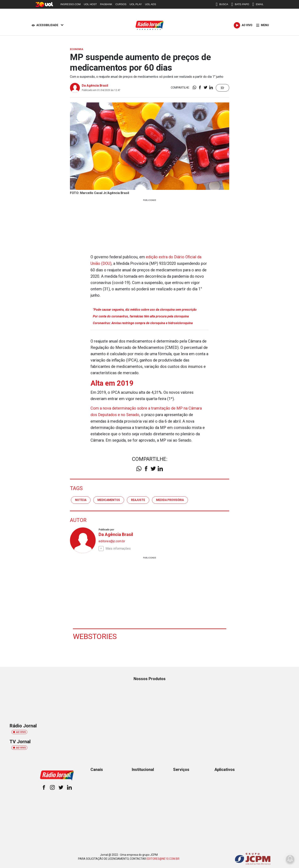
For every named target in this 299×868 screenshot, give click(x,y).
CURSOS (121, 4)
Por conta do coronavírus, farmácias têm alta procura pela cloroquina (141, 316)
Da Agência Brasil (95, 86)
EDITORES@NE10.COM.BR (163, 858)
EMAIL (258, 4)
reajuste (138, 499)
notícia (81, 499)
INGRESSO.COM (71, 4)
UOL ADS (151, 4)
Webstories (95, 636)
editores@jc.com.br (112, 540)
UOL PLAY (136, 4)
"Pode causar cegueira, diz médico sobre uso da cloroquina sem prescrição (145, 309)
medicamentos (109, 499)
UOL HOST (90, 4)
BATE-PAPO (240, 4)
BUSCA (222, 4)
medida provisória (170, 499)
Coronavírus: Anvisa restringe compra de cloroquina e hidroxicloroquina (143, 323)
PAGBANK (106, 4)
